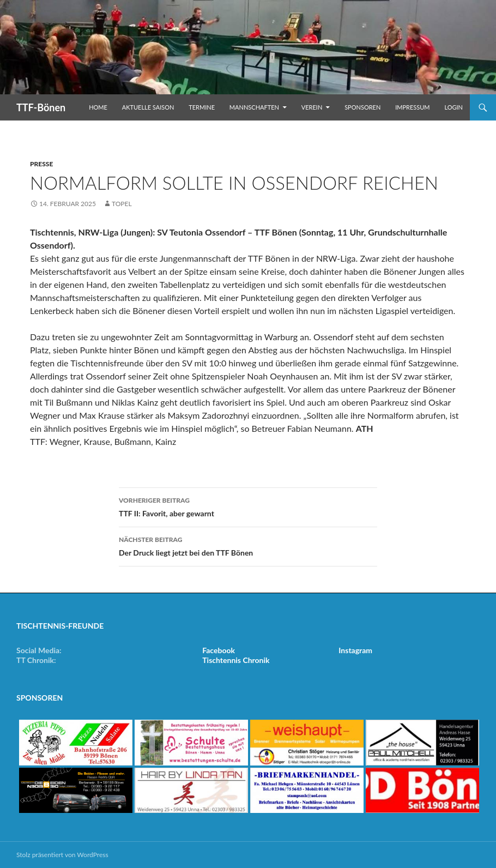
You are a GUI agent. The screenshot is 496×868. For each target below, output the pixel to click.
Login (453, 107)
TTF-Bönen (41, 107)
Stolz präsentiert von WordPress (62, 855)
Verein (312, 107)
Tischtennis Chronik (236, 660)
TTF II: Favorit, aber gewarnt (248, 506)
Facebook (219, 650)
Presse (41, 164)
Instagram (355, 650)
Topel (122, 204)
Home (98, 107)
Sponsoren (362, 107)
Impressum (412, 107)
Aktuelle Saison (148, 107)
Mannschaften (254, 107)
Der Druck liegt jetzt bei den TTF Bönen (248, 545)
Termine (202, 107)
